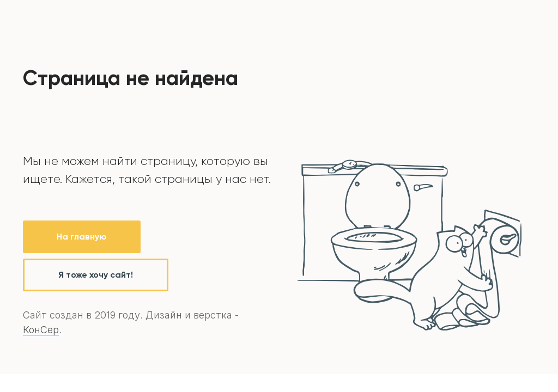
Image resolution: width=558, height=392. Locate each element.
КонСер (41, 330)
